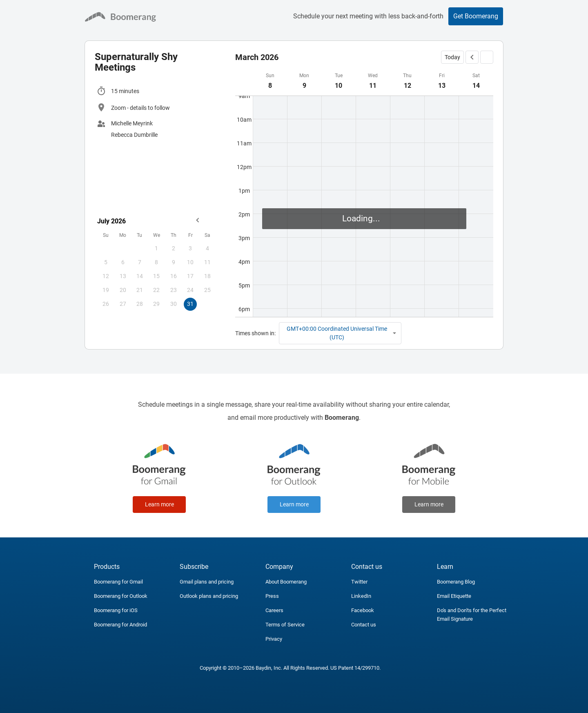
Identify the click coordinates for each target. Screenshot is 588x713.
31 (190, 304)
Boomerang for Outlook (121, 596)
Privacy (274, 639)
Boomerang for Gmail (118, 582)
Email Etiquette (454, 596)
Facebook (363, 610)
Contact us (364, 625)
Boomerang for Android (120, 625)
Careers (274, 610)
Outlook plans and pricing (209, 596)
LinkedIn (361, 596)
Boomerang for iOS (116, 610)
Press (272, 596)
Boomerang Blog (456, 582)
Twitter (359, 582)
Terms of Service (285, 625)
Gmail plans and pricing (207, 582)
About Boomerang (286, 582)
